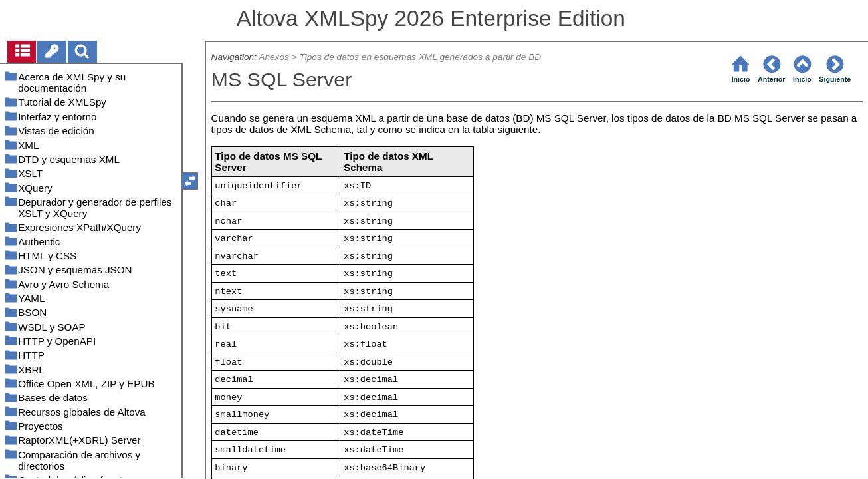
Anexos (274, 57)
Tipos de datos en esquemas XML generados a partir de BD (421, 57)
